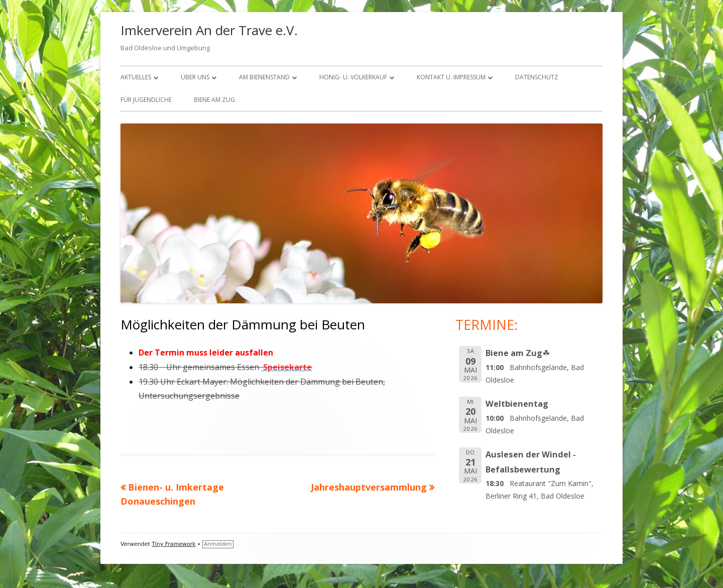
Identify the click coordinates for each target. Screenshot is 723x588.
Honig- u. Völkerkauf (353, 77)
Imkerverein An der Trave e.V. (209, 30)
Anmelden (218, 544)
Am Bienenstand (264, 77)
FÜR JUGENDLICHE (146, 100)
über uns (195, 77)
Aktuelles (136, 77)
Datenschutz (537, 77)
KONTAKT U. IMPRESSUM (451, 77)
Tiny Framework (173, 544)
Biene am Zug (214, 100)
